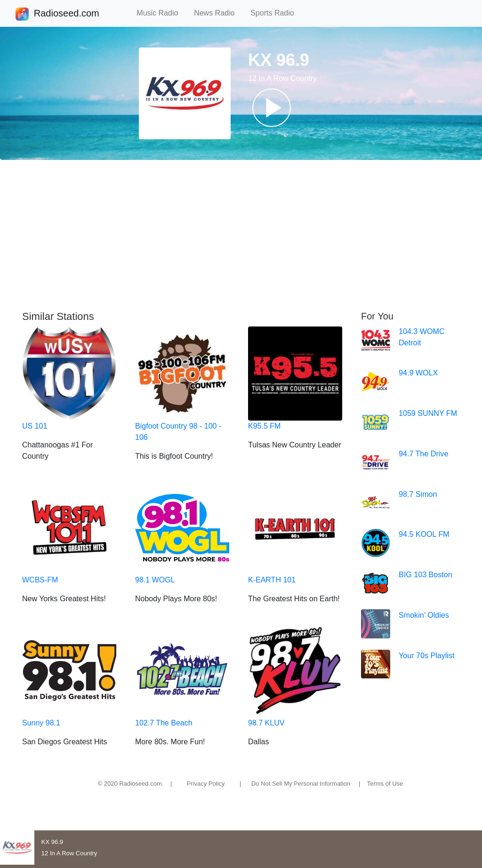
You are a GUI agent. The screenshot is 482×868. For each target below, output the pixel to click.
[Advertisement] (241, 235)
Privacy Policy (206, 784)
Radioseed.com (66, 14)
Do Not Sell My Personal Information (301, 784)
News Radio (218, 13)
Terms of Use (385, 784)
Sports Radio (276, 13)
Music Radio (161, 13)
